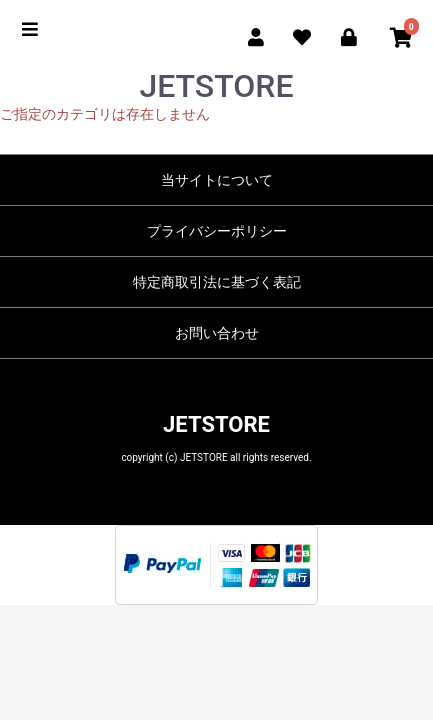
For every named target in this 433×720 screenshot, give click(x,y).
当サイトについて (217, 180)
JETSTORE (216, 424)
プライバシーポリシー (217, 231)
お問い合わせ (217, 333)
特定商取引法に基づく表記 (217, 282)
